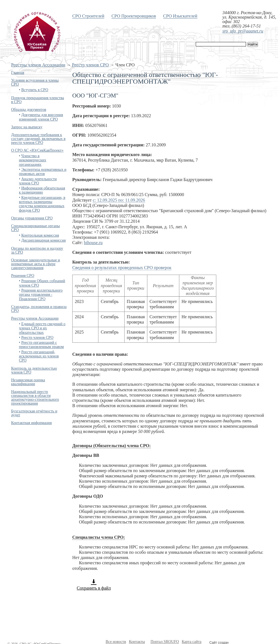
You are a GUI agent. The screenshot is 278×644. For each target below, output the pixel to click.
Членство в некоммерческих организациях (33, 160)
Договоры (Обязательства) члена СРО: (111, 446)
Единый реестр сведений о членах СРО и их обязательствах (42, 328)
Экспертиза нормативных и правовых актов (43, 172)
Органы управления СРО (32, 218)
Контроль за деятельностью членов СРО (34, 370)
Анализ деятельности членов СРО (38, 181)
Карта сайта (192, 642)
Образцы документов (29, 110)
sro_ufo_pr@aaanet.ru (243, 31)
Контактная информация (31, 423)
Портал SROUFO (165, 642)
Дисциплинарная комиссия (43, 240)
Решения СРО (23, 276)
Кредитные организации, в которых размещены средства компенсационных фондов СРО (42, 204)
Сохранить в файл (94, 585)
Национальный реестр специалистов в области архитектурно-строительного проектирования (35, 398)
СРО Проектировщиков (134, 16)
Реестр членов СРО (90, 65)
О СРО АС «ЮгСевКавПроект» (37, 150)
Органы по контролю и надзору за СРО (37, 250)
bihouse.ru (93, 243)
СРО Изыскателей (180, 16)
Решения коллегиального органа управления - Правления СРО (41, 295)
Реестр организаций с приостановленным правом (41, 345)
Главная (18, 73)
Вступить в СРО (35, 90)
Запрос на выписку (27, 127)
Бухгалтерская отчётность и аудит (34, 413)
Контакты (137, 642)
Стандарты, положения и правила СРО (39, 309)
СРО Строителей (88, 16)
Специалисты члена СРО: (99, 537)
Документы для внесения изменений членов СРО (41, 117)
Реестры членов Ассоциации (38, 65)
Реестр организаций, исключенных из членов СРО (39, 356)
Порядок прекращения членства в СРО (38, 100)
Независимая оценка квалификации (28, 382)
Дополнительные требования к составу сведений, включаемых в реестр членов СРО (38, 139)
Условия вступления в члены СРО (35, 82)
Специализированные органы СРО (35, 228)
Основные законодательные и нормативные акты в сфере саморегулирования (36, 264)
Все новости (116, 642)
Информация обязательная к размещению (42, 190)
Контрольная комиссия (40, 235)
